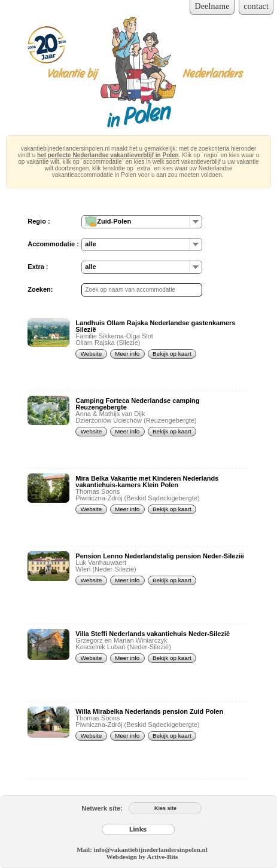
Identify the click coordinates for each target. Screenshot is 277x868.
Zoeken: (40, 289)
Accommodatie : (53, 244)
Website (92, 354)
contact (256, 6)
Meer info (127, 354)
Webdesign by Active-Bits (142, 857)
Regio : (39, 221)
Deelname (212, 6)
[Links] (138, 830)
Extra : (38, 267)
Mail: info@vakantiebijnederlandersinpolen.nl (142, 849)
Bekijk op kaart (172, 354)
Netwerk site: (102, 808)
